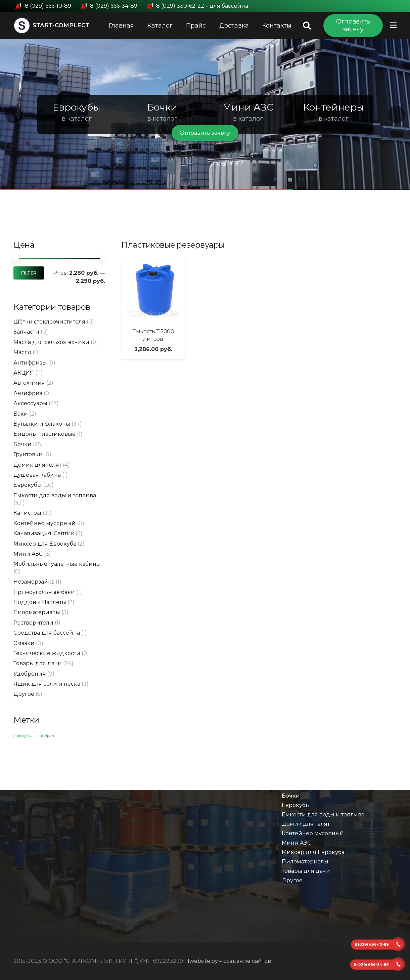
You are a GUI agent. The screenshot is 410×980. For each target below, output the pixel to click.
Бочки (22, 444)
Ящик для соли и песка (47, 684)
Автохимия (29, 383)
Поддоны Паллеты (40, 602)
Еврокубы (28, 485)
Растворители (33, 623)
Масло (22, 352)
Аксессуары (30, 403)
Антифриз (28, 393)
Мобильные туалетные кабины (57, 564)
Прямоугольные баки (44, 592)
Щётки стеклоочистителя (49, 322)
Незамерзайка (34, 582)
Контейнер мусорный (44, 523)
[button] (14, 115)
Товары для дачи (38, 663)
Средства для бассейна (47, 633)
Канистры (27, 513)
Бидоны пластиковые (44, 434)
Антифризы (30, 363)
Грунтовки (28, 454)
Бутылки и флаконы (42, 424)
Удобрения (30, 674)
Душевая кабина (37, 475)
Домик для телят (37, 465)
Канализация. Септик (44, 533)
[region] (205, 115)
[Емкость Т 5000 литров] (153, 290)
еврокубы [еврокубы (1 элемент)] (22, 736)
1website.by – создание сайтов (229, 961)
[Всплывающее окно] (393, 25)
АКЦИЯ (24, 373)
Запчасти (26, 332)
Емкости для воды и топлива (55, 495)
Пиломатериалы (37, 612)
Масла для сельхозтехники (51, 342)
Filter (29, 273)
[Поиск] (307, 26)
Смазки (24, 643)
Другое (24, 694)
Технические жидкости (47, 653)
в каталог (77, 119)
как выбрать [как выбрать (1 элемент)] (44, 736)
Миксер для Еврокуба (45, 544)
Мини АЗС (28, 554)
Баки (21, 414)
